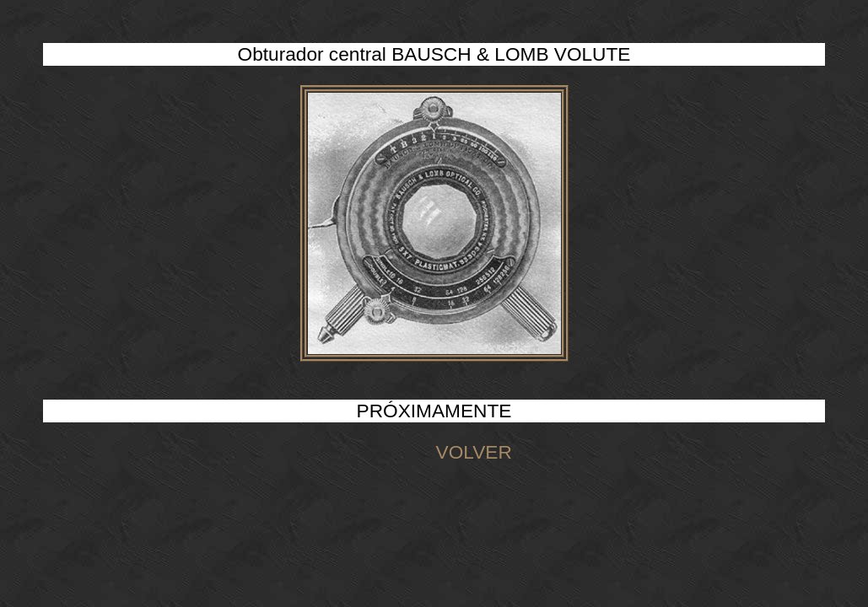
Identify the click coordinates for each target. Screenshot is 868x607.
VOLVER (434, 452)
